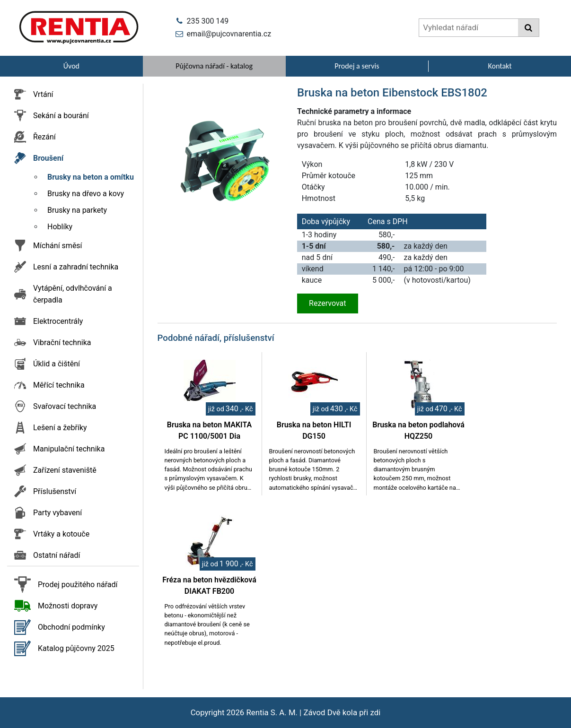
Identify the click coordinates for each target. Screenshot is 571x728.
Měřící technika (59, 385)
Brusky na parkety (77, 210)
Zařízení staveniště (65, 470)
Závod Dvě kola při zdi (342, 712)
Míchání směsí (58, 246)
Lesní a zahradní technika (76, 267)
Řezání (44, 137)
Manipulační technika (69, 449)
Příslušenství (55, 491)
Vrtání (43, 94)
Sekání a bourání (61, 116)
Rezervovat (327, 303)
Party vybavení (57, 513)
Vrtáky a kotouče (61, 534)
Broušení (48, 158)
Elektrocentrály (58, 321)
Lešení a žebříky (60, 428)
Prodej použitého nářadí (78, 585)
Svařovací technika (65, 406)
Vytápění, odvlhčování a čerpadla (73, 294)
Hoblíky (60, 227)
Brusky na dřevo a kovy (86, 194)
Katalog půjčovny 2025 (76, 648)
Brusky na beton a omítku (91, 177)
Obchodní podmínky (71, 627)
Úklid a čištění (57, 364)
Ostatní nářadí (57, 555)
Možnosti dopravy (68, 606)
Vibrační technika (62, 342)
